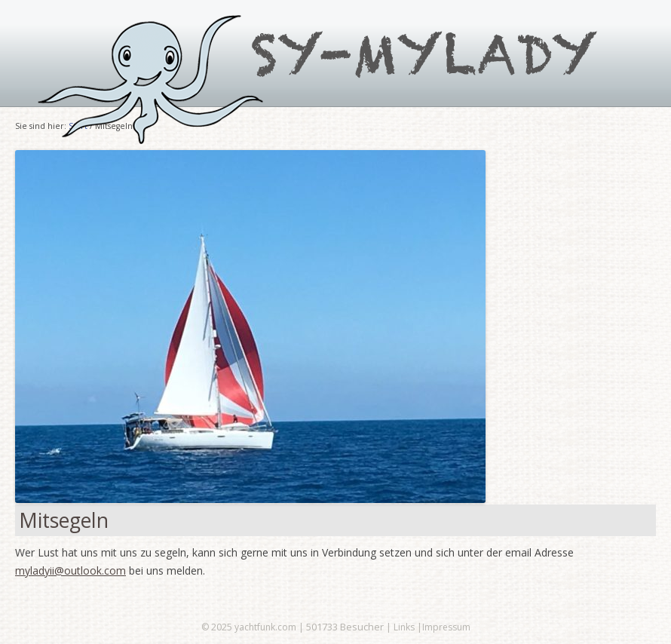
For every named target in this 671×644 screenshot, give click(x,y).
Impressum (446, 627)
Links (404, 627)
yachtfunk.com (265, 627)
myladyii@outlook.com (70, 570)
